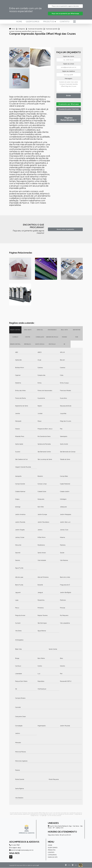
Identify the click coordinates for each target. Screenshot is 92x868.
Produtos (49, 22)
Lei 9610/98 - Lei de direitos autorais (50, 816)
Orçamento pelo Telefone (69, 113)
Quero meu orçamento (65, 230)
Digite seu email (69, 64)
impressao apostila (52, 29)
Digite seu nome (69, 57)
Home (19, 22)
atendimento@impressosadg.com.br (21, 850)
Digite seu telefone (69, 71)
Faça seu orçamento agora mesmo (65, 6)
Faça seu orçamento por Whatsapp (65, 14)
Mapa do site (53, 857)
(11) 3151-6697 (14, 845)
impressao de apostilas (35, 29)
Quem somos (33, 22)
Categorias (22, 29)
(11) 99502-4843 (15, 848)
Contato (65, 22)
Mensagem (69, 79)
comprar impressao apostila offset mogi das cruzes (26, 32)
